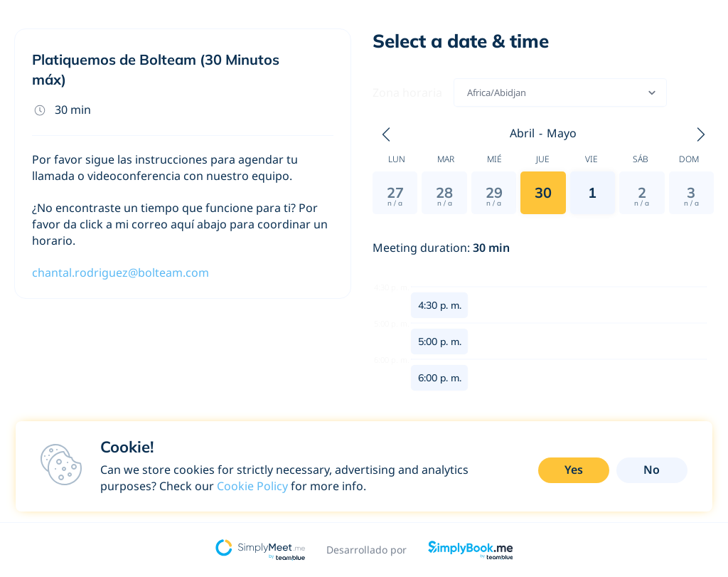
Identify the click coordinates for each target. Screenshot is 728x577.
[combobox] (468, 92)
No (652, 470)
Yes (574, 470)
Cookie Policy (252, 486)
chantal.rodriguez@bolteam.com (121, 272)
